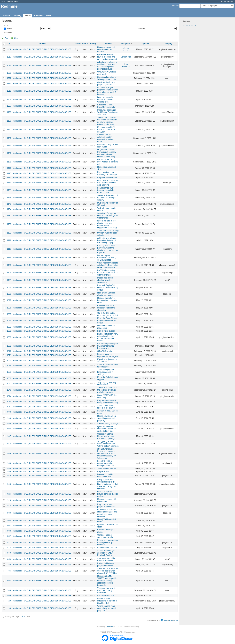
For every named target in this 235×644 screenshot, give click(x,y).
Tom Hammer (126, 66)
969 (9, 454)
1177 (9, 168)
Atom (166, 620)
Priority (93, 44)
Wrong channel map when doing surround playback (106, 608)
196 (9, 608)
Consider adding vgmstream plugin (105, 536)
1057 (9, 378)
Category (168, 44)
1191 (9, 130)
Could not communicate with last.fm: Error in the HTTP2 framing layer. (108, 265)
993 (9, 429)
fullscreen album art (106, 596)
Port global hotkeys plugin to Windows (106, 564)
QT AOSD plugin (105, 351)
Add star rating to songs (108, 424)
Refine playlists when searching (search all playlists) (106, 418)
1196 (9, 121)
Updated (146, 44)
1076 (9, 66)
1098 (9, 294)
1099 (9, 288)
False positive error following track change (107, 173)
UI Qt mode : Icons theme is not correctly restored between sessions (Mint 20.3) (107, 153)
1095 (9, 314)
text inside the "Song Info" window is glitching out (108, 162)
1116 (9, 258)
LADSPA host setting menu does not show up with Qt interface (108, 273)
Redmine (109, 627)
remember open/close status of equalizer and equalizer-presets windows (107, 513)
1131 (9, 216)
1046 (9, 390)
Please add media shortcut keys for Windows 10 (105, 280)
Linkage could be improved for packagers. (108, 355)
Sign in (223, 1)
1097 (9, 300)
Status (9, 29)
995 (9, 424)
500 (9, 596)
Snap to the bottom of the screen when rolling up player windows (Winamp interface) (107, 121)
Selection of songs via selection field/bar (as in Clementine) (108, 216)
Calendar (38, 16)
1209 (9, 100)
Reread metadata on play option (106, 327)
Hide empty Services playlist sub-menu (106, 294)
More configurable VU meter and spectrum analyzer (107, 130)
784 (9, 571)
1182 (9, 153)
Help (16, 1)
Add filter (142, 28)
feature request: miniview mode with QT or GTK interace (107, 258)
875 (9, 548)
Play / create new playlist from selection (107, 505)
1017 (9, 57)
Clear (16, 38)
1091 (9, 331)
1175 (9, 173)
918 (9, 500)
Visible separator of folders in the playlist (106, 407)
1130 (9, 224)
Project (43, 44)
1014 (9, 396)
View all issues (190, 26)
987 (9, 436)
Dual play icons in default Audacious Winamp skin (105, 100)
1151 (9, 190)
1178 (9, 162)
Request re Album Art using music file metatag (108, 402)
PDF (176, 620)
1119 (9, 240)
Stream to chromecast (107, 468)
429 (9, 601)
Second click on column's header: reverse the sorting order (105, 138)
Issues (28, 16)
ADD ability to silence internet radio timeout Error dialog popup (106, 240)
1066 (9, 366)
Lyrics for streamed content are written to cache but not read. (106, 429)
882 (9, 536)
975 (9, 49)
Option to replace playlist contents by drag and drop (108, 494)
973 (9, 444)
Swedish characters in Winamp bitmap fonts (107, 78)
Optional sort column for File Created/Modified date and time (108, 183)
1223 (9, 73)
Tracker (77, 44)
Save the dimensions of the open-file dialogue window (107, 198)
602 (9, 581)
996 (9, 418)
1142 (9, 204)
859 (9, 559)
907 (9, 526)
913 (9, 505)
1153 (9, 183)
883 (9, 531)
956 (9, 468)
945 (9, 476)
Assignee (125, 44)
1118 (9, 249)
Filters (8, 25)
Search (175, 6)
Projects (10, 1)
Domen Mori (126, 57)
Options (9, 33)
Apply (7, 38)
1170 (9, 177)
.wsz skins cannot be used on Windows (106, 559)
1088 (9, 337)
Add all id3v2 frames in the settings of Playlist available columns (107, 390)
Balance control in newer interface (105, 476)
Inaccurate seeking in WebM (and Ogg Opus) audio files (107, 112)
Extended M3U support (107, 548)
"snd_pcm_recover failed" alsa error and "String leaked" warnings (108, 444)
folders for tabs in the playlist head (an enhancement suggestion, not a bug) (107, 224)
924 (9, 494)
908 (9, 520)
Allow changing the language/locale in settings (106, 372)
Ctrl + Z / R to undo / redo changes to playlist (108, 314)
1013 (9, 402)
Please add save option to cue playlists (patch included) (107, 542)
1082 (9, 346)
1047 (9, 384)
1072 (9, 351)
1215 (9, 91)
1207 (9, 106)
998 (9, 412)
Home (3, 1)
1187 (9, 138)
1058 (9, 372)
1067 (9, 360)
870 (9, 553)
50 (25, 616)
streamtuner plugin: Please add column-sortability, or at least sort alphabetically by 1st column (106, 454)
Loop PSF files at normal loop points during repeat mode (106, 463)
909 (9, 513)
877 (9, 542)
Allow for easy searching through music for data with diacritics (108, 233)
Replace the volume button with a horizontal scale (107, 300)
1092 (9, 327)
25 (21, 616)
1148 (9, 198)
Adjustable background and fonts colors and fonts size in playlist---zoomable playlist (107, 66)
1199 (9, 112)
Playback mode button (107, 177)
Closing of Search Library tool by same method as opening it (106, 436)
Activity (17, 16)
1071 (9, 355)
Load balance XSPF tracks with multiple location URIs (106, 190)
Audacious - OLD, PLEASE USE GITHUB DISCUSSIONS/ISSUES (42, 49)
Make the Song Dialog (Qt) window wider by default (107, 321)
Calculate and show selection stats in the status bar (106, 308)
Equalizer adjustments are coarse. (107, 360)
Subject (109, 44)
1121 (9, 233)
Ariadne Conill (126, 49)
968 (9, 463)
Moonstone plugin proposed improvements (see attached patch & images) (108, 91)
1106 (9, 265)
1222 (9, 78)
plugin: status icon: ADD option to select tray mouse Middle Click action (108, 337)
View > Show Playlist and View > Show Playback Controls (106, 553)
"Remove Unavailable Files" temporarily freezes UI (107, 590)
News (49, 16)
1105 (9, 273)
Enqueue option (104, 471)
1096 (9, 308)
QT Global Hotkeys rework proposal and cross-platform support (107, 57)
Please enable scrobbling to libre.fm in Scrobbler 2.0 (107, 601)
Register (230, 1)
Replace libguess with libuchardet (107, 500)
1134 (9, 209)
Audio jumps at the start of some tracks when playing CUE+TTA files (108, 571)
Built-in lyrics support (106, 331)
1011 (9, 407)
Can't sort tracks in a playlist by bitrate (106, 83)
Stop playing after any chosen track (107, 384)
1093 (9, 321)
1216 (9, 83)
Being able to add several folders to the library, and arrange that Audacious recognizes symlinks (108, 484)
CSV (171, 620)
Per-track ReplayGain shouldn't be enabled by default (108, 288)
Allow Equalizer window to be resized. (107, 366)
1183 (9, 146)
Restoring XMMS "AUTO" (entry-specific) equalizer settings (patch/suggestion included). (107, 581)
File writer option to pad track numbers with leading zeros (107, 346)
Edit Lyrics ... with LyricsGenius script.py (107, 106)
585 (9, 590)
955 (9, 471)
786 (9, 564)
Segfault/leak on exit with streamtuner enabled (106, 49)
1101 (9, 280)
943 (9, 484)
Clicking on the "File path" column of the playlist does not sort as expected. (107, 249)
